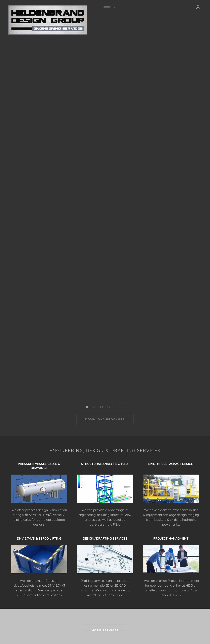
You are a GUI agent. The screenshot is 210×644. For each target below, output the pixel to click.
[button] (108, 7)
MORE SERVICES (105, 630)
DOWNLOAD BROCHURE (105, 419)
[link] (48, 6)
